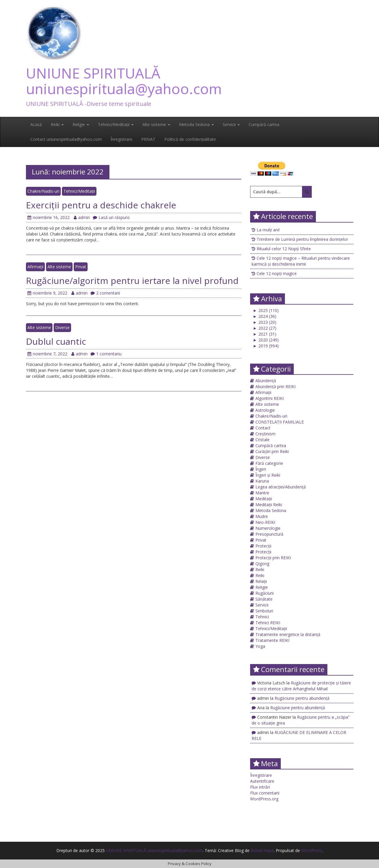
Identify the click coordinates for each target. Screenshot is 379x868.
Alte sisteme (156, 124)
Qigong (262, 564)
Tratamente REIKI (272, 640)
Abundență (266, 381)
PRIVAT (148, 139)
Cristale (262, 440)
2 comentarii (105, 293)
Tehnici (262, 617)
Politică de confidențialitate (190, 139)
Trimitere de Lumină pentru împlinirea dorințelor (302, 239)
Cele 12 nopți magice (277, 273)
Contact (263, 428)
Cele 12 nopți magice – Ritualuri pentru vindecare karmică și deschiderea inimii (301, 261)
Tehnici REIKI (268, 623)
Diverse (62, 327)
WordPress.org (264, 799)
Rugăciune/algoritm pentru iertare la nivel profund (132, 281)
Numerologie (268, 528)
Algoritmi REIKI (270, 398)
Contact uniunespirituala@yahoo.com (66, 139)
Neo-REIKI (265, 522)
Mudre (262, 516)
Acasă (36, 124)
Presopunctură (269, 534)
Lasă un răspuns (111, 217)
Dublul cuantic (56, 341)
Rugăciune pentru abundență (302, 698)
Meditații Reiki (269, 505)
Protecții (263, 546)
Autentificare (262, 781)
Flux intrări (260, 787)
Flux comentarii (265, 793)
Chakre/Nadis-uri (43, 191)
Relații (261, 581)
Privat (81, 267)
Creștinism (265, 434)
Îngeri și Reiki (268, 475)
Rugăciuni (265, 593)
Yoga (260, 646)
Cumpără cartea (264, 124)
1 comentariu (106, 354)
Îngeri (261, 469)
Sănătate (264, 599)
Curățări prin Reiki (272, 451)
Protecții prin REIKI (273, 558)
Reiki (57, 124)
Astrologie (265, 410)
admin (82, 217)
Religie (81, 124)
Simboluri (264, 611)
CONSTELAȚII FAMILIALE (280, 422)
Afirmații (35, 267)
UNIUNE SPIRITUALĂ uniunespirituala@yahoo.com (124, 81)
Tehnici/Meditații (116, 124)
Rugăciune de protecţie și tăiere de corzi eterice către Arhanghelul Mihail (301, 686)
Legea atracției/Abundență (281, 487)
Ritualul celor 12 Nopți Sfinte (284, 249)
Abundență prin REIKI (275, 386)
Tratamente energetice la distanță (288, 634)
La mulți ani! (268, 230)
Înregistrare (122, 139)
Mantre (262, 493)
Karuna (262, 481)
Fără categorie (269, 463)
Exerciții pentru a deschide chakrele (101, 205)
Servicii (231, 124)
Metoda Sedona (196, 124)
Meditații (264, 499)
